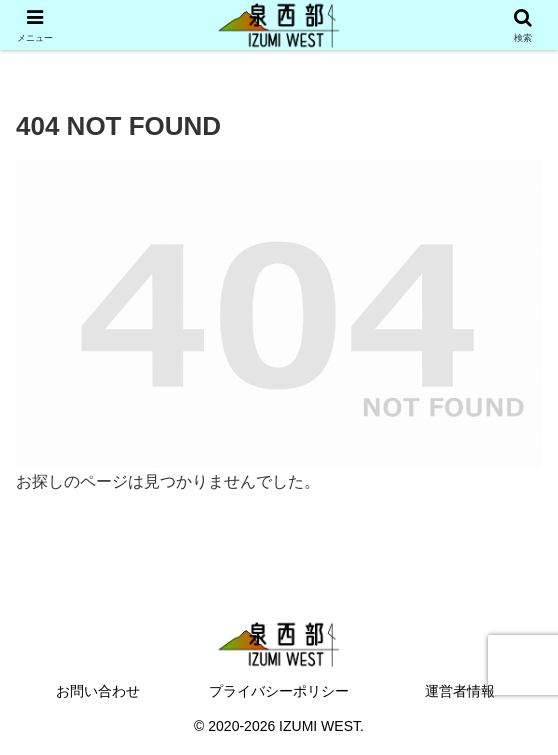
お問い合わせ (98, 691)
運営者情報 (460, 691)
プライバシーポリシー (279, 691)
